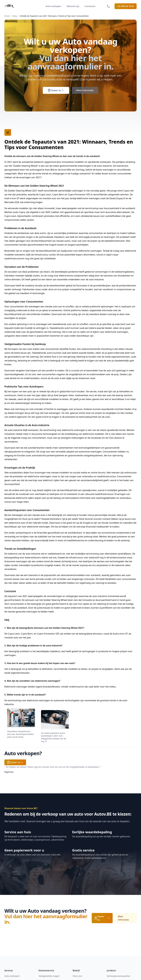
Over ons (77, 976)
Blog (15, 16)
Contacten (90, 6)
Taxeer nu (56, 90)
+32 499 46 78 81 (126, 6)
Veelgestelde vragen (49, 976)
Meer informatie (85, 90)
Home (7, 16)
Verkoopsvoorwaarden (119, 976)
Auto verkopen (53, 6)
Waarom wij (73, 6)
